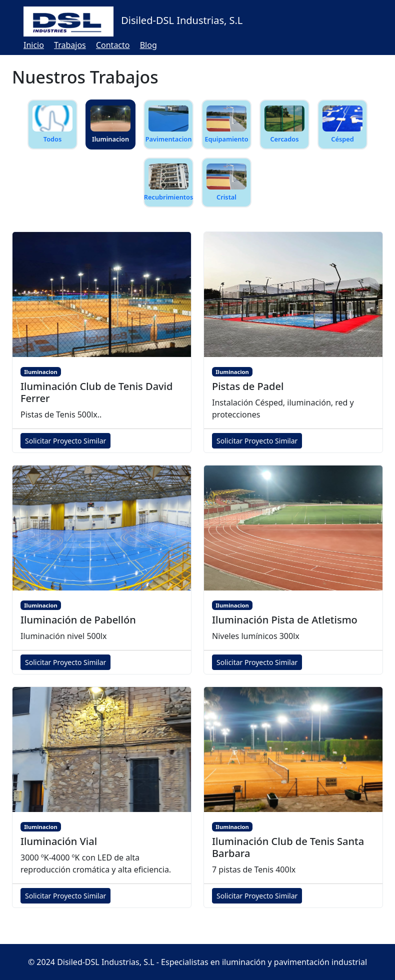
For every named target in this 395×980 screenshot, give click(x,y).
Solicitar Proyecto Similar (65, 441)
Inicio (34, 45)
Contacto (113, 45)
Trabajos (70, 45)
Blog (148, 45)
